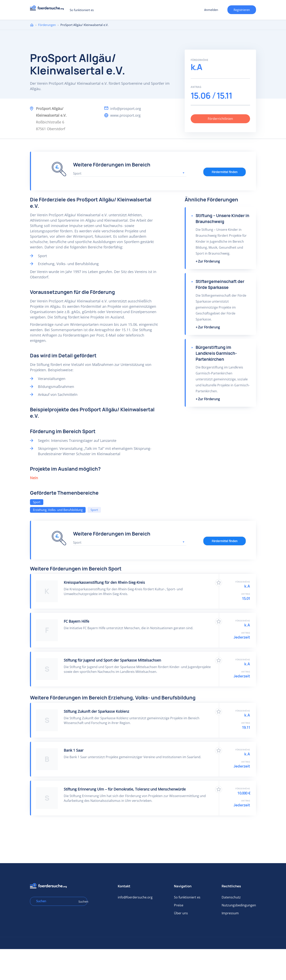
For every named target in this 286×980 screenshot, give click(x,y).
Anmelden (211, 10)
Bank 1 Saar (74, 750)
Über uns (181, 913)
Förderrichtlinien (220, 119)
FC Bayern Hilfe (76, 621)
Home (32, 25)
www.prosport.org (125, 115)
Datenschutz (231, 897)
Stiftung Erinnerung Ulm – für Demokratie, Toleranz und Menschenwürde (125, 789)
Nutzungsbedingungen (239, 905)
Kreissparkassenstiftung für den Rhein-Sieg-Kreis (104, 582)
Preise (179, 905)
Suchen (81, 902)
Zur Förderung (209, 261)
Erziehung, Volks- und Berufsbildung (58, 510)
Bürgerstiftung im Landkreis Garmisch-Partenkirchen (216, 353)
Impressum (230, 913)
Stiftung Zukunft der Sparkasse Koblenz (96, 711)
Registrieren (242, 10)
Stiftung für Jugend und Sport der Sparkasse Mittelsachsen (112, 660)
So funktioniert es (82, 10)
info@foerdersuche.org (135, 897)
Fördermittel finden (225, 172)
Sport (37, 502)
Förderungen (47, 25)
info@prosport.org (126, 109)
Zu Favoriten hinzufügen (219, 583)
